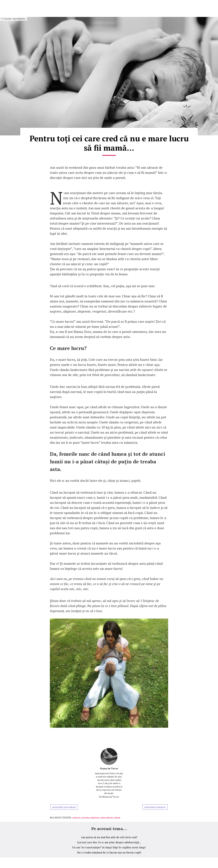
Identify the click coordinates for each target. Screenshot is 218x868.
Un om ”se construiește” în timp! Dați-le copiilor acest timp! (109, 847)
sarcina (85, 817)
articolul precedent (64, 807)
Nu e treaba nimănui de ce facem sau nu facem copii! (109, 852)
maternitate (107, 817)
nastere (77, 817)
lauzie (117, 817)
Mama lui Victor (109, 768)
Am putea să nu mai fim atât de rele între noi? (109, 837)
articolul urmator (155, 807)
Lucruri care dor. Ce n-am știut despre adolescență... (109, 842)
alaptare (95, 817)
